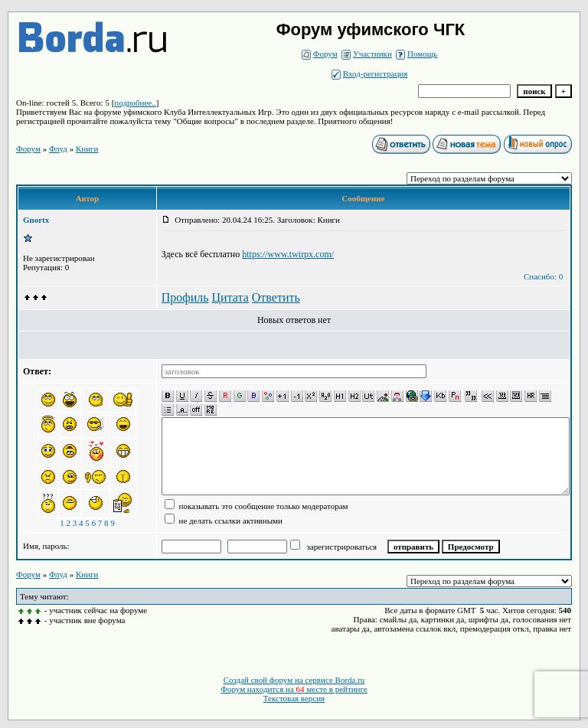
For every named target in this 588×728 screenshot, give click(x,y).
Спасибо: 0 (543, 276)
